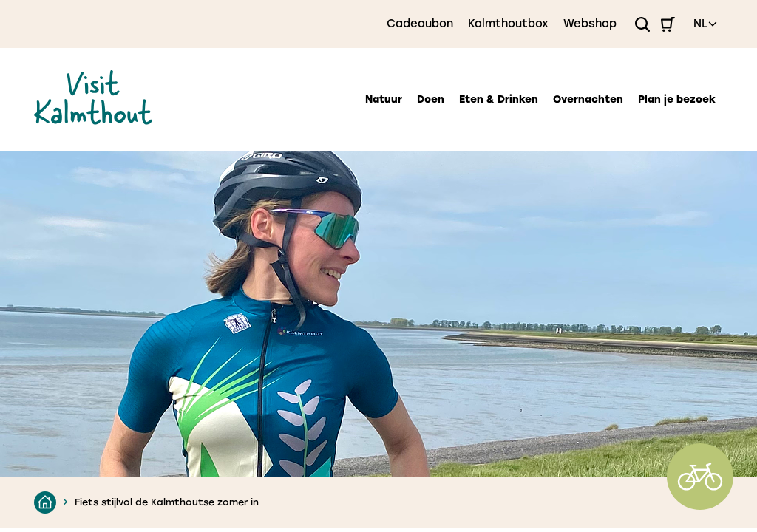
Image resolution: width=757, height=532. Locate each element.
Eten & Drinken (499, 99)
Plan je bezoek (677, 99)
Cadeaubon (420, 24)
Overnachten (588, 99)
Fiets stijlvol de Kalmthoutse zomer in (167, 502)
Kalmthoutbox (508, 24)
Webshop (590, 24)
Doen (431, 99)
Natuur (384, 99)
